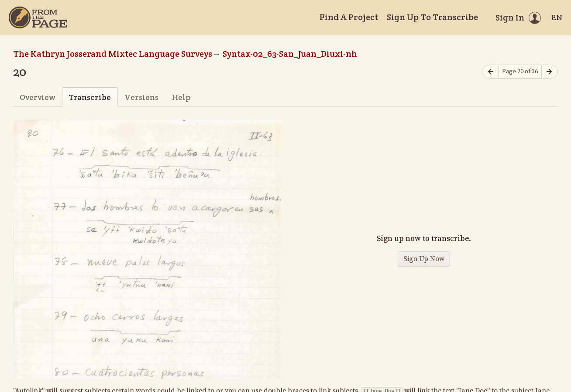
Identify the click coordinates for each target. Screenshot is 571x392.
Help (181, 97)
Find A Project (349, 17)
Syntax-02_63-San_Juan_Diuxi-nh (290, 54)
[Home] (38, 17)
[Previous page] (490, 72)
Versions (141, 97)
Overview (37, 97)
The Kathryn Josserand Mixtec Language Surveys (113, 54)
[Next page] (550, 72)
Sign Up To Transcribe (432, 17)
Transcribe (90, 97)
